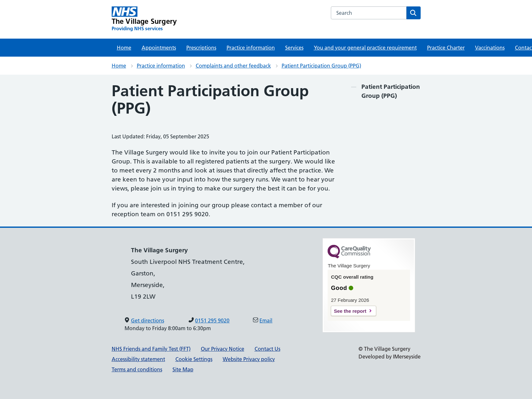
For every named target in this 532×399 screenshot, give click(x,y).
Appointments (159, 48)
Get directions (148, 320)
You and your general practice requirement (365, 48)
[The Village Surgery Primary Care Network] (144, 19)
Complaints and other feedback (233, 66)
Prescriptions (201, 48)
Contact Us (267, 349)
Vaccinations (490, 48)
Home (124, 48)
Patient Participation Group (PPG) (321, 66)
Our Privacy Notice (223, 349)
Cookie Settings (194, 359)
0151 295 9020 (212, 320)
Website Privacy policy (249, 359)
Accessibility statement (138, 359)
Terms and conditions (137, 369)
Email (266, 320)
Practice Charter (446, 48)
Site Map (183, 369)
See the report (350, 311)
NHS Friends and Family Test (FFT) (151, 349)
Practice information (251, 48)
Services (294, 48)
